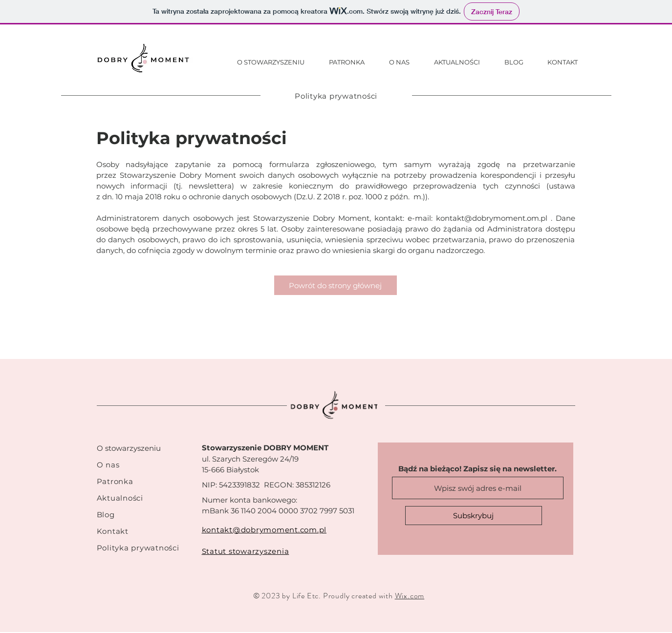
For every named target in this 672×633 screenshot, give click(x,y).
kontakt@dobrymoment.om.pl (492, 218)
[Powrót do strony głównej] (336, 285)
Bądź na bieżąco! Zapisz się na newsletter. (477, 469)
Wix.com (410, 596)
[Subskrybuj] (474, 516)
